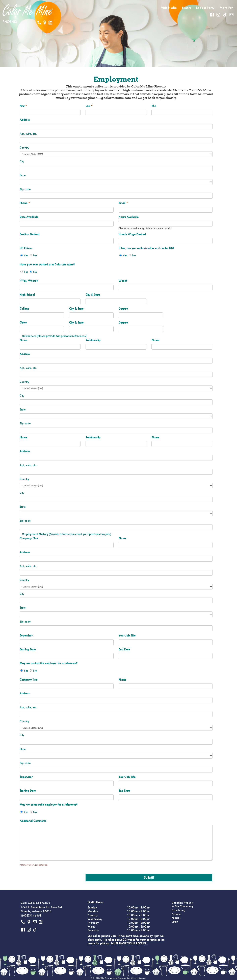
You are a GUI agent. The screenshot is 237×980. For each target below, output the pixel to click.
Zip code (25, 189)
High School (27, 295)
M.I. (154, 106)
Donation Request (182, 903)
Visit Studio (169, 8)
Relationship (93, 340)
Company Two (29, 680)
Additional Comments (33, 821)
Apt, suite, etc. (28, 134)
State (23, 175)
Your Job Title (127, 636)
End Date (124, 650)
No (35, 256)
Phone (25, 203)
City (22, 162)
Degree (123, 309)
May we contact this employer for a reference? (49, 663)
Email (123, 203)
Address (25, 120)
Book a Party (205, 8)
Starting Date (28, 650)
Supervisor (26, 636)
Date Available (29, 217)
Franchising (178, 910)
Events (186, 8)
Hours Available (129, 217)
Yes (26, 256)
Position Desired (29, 234)
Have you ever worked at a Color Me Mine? (47, 265)
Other (23, 323)
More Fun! (227, 8)
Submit (149, 878)
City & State (93, 295)
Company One (29, 538)
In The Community (182, 906)
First (23, 106)
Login (175, 922)
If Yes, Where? (29, 281)
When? (123, 281)
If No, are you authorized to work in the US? (146, 248)
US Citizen (26, 248)
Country (24, 148)
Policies (176, 918)
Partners (176, 914)
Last (89, 106)
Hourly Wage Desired (132, 234)
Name (23, 340)
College (24, 309)
